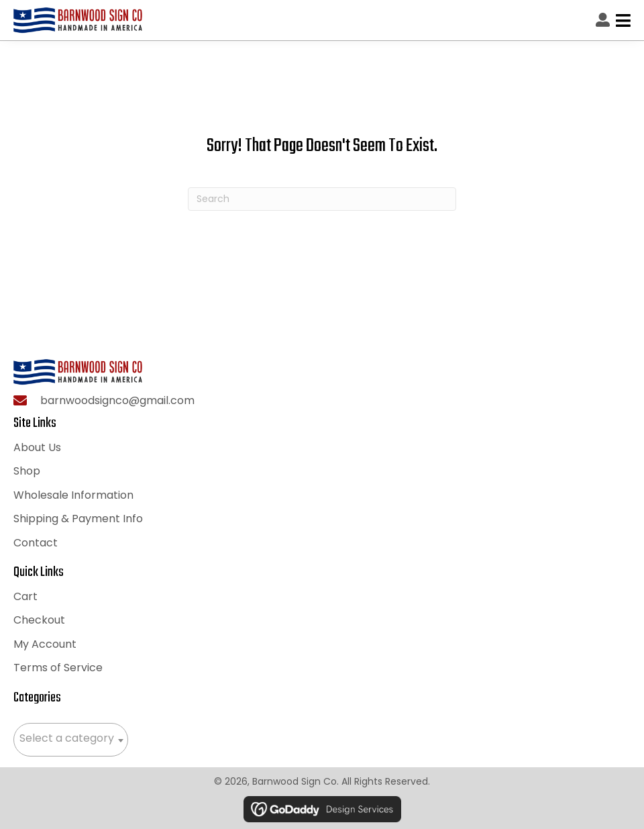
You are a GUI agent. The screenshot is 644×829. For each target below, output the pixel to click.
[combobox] (71, 740)
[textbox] (71, 738)
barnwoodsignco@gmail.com (117, 400)
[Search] (322, 199)
